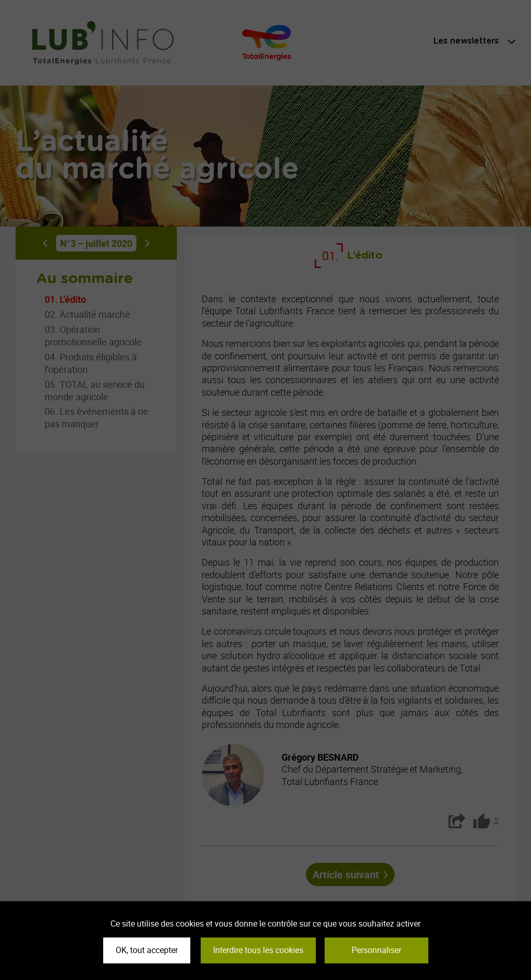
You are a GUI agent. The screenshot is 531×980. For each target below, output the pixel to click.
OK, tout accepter (147, 950)
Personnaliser (376, 950)
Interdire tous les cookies (258, 950)
